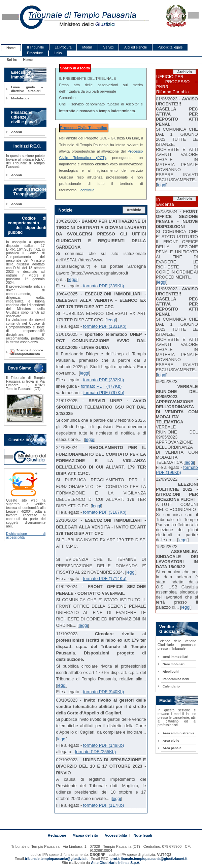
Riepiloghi (171, 671)
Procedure (35, 53)
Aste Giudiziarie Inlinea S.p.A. (115, 863)
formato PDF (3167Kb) (105, 512)
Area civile (171, 741)
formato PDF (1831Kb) (105, 326)
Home (11, 48)
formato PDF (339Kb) (104, 286)
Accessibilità (116, 835)
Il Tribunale (35, 47)
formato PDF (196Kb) (177, 470)
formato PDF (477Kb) (101, 386)
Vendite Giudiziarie (170, 629)
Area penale (172, 748)
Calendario (171, 686)
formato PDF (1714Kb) (105, 578)
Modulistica (20, 98)
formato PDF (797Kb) (104, 393)
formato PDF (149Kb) (104, 745)
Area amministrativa (178, 733)
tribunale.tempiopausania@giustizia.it (56, 859)
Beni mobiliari (174, 664)
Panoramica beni (176, 679)
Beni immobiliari (175, 657)
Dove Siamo (20, 368)
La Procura (63, 47)
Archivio (134, 210)
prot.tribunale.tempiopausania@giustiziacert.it (149, 859)
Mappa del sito (86, 835)
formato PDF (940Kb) (104, 692)
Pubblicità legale (170, 47)
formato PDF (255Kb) (96, 752)
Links (58, 53)
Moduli (87, 47)
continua (87, 190)
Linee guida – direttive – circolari (27, 89)
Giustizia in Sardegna (28, 440)
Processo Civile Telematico (84, 128)
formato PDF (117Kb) (104, 805)
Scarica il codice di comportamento (27, 352)
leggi (73, 279)
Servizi (109, 47)
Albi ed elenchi (136, 47)
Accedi (16, 132)
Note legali (143, 835)
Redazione (57, 835)
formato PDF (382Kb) (104, 380)
